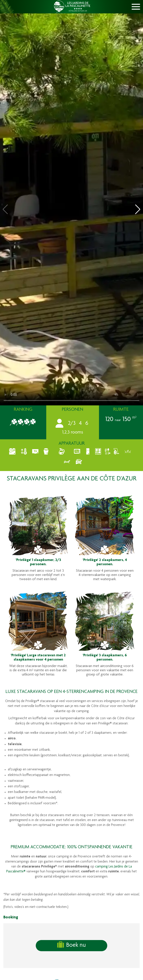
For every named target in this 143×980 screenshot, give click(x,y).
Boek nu (71, 945)
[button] (138, 209)
